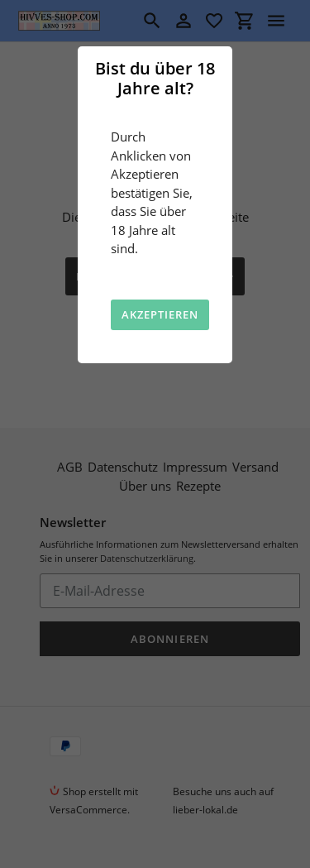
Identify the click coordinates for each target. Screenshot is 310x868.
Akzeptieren (160, 314)
